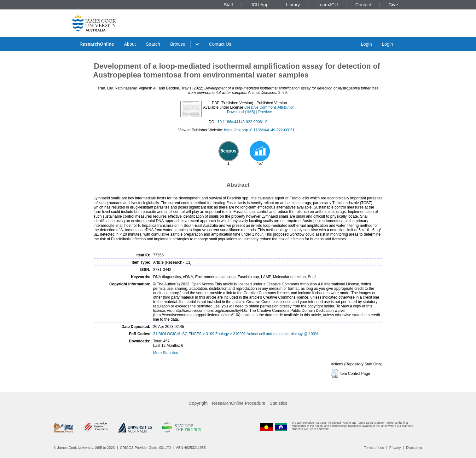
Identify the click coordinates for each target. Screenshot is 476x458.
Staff (228, 5)
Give (393, 5)
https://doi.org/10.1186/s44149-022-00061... (261, 130)
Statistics (278, 403)
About (130, 44)
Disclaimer (414, 448)
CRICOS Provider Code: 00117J (145, 448)
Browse (178, 44)
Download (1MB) (241, 112)
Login (366, 44)
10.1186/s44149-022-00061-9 (242, 122)
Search (153, 44)
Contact (363, 5)
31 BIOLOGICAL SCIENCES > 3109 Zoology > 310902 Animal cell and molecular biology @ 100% (236, 334)
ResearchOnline (97, 44)
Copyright (198, 403)
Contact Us (220, 44)
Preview (265, 112)
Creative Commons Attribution (269, 107)
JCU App (260, 5)
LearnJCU (328, 5)
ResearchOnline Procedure (239, 403)
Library (293, 5)
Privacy (395, 448)
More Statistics (166, 353)
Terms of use (374, 448)
